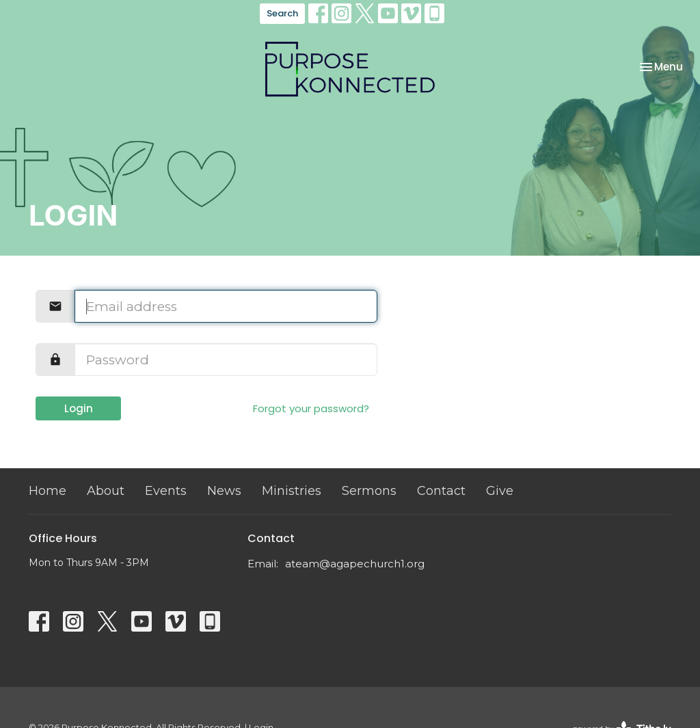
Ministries (292, 491)
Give (500, 491)
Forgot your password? (311, 408)
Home (48, 491)
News (224, 491)
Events (166, 491)
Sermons (369, 491)
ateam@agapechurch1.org (355, 564)
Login (79, 408)
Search (282, 13)
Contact (441, 491)
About (106, 491)
